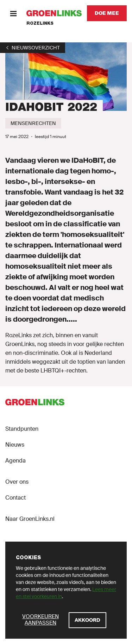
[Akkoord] (87, 620)
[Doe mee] (107, 13)
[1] (33, 48)
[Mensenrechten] (33, 123)
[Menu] (13, 13)
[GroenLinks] (54, 13)
